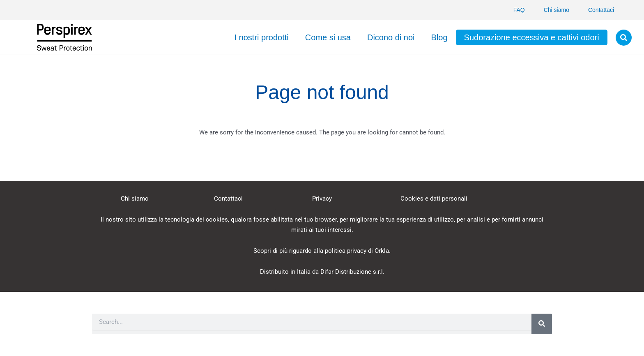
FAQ (519, 10)
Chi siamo (557, 10)
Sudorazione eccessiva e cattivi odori (532, 37)
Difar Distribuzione (346, 272)
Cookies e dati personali (434, 199)
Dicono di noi (391, 37)
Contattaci (601, 10)
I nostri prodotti (261, 37)
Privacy (322, 199)
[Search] (542, 324)
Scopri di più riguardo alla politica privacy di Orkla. (322, 251)
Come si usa (328, 37)
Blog (439, 37)
